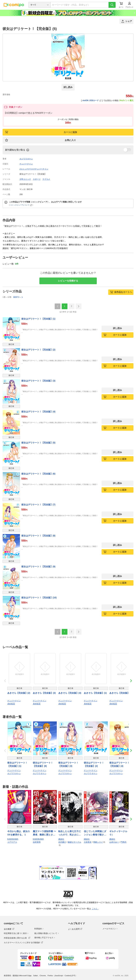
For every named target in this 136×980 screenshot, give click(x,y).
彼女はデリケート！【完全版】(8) (38, 536)
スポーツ (37, 179)
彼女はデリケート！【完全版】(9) (38, 567)
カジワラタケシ (26, 159)
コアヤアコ (12, 842)
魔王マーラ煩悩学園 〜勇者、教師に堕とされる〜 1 (44, 833)
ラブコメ (46, 179)
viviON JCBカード (92, 100)
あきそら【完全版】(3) (44, 693)
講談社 (61, 839)
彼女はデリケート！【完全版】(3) (38, 381)
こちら (95, 909)
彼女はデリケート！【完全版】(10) (39, 598)
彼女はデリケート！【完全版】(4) (38, 412)
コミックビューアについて (21, 205)
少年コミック (25, 179)
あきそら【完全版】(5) (121, 693)
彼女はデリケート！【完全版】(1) (38, 319)
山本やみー (114, 842)
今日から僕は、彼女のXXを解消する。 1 (18, 833)
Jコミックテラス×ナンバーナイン (34, 169)
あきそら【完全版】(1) (95, 693)
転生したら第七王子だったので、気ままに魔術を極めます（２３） (70, 833)
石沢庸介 (62, 842)
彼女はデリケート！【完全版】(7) (38, 505)
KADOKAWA (13, 839)
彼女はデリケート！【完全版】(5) (38, 443)
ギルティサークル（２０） (121, 833)
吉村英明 (37, 842)
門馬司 (124, 842)
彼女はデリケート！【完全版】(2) (38, 350)
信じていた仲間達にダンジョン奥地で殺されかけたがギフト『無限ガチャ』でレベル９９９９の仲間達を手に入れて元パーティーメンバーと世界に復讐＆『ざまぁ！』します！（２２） (95, 833)
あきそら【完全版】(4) (70, 693)
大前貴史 (88, 842)
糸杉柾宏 (11, 704)
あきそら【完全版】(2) (19, 693)
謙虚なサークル (74, 842)
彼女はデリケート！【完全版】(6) (38, 474)
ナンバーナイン (26, 164)
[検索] (112, 5)
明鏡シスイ (98, 842)
